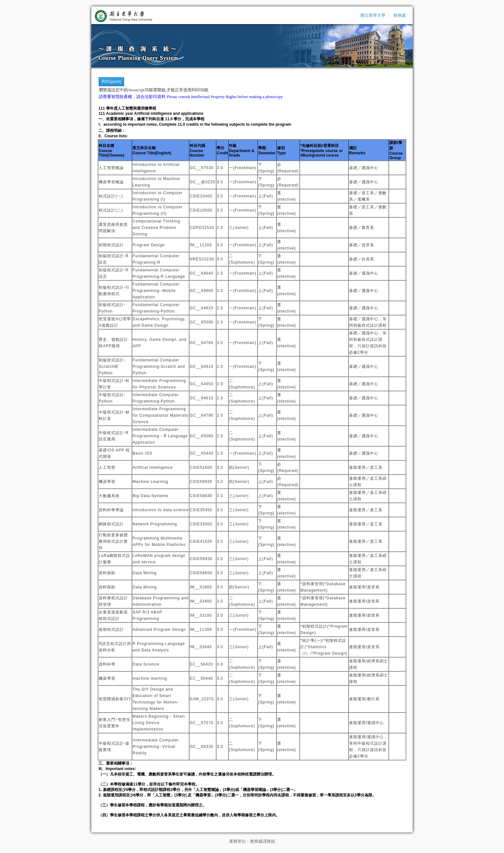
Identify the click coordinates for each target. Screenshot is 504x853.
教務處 (400, 15)
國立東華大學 (373, 15)
